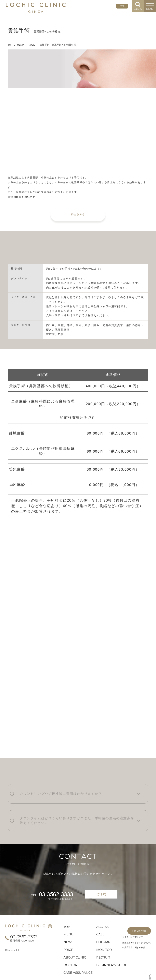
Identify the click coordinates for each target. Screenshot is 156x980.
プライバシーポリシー (133, 918)
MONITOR (106, 933)
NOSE (33, 45)
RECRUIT (105, 942)
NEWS (69, 925)
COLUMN (105, 925)
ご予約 (101, 875)
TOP (10, 45)
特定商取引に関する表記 (134, 929)
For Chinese (135, 909)
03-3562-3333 (54, 876)
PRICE (69, 933)
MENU (21, 45)
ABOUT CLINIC (77, 942)
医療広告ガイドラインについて (137, 924)
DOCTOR (72, 950)
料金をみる (78, 210)
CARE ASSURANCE (75, 964)
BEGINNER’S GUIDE (108, 952)
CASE (101, 917)
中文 (122, 6)
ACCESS (104, 909)
